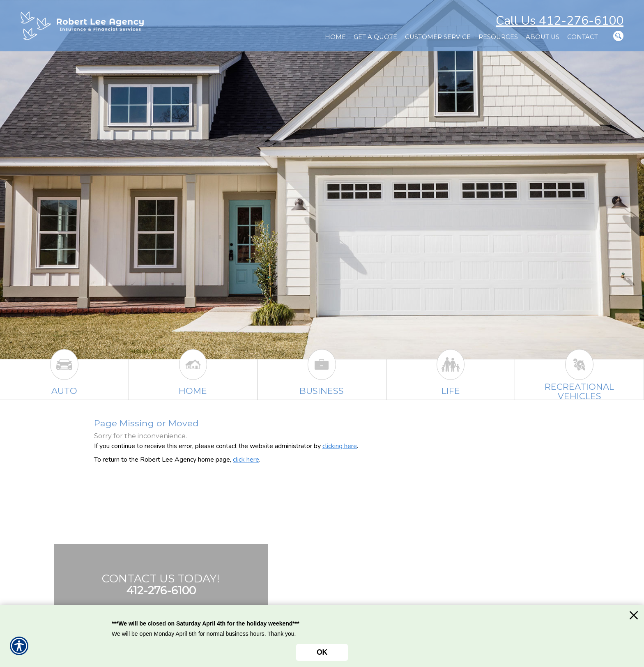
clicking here (340, 446)
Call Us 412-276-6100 (560, 21)
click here (246, 460)
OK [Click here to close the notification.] (322, 652)
